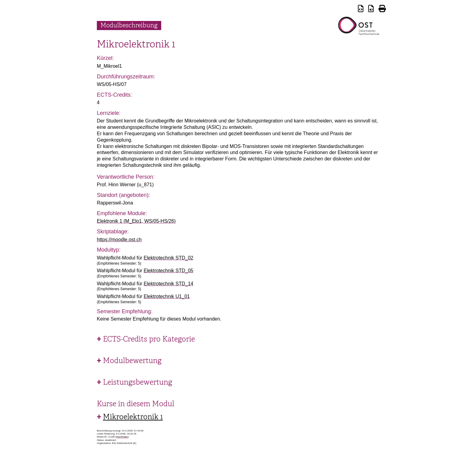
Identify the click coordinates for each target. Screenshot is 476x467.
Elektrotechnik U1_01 (167, 296)
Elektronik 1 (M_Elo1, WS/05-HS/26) (136, 221)
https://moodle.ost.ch (119, 240)
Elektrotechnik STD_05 (168, 271)
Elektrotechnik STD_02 (168, 258)
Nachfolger (122, 437)
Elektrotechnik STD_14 (168, 284)
